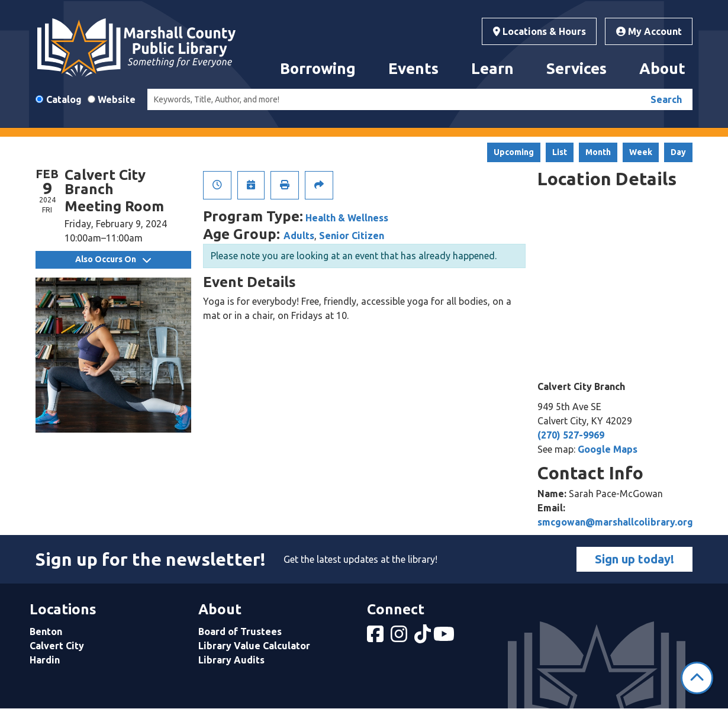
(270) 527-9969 (571, 435)
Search (666, 99)
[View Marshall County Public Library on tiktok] (424, 637)
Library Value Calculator (254, 646)
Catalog (64, 99)
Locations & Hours (539, 31)
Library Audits (231, 660)
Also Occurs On (113, 259)
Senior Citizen (352, 236)
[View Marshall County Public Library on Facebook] (376, 637)
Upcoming (514, 152)
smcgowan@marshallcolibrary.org (615, 522)
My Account (649, 31)
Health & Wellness (347, 218)
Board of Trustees (240, 631)
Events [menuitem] (413, 68)
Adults (299, 236)
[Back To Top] (697, 678)
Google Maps (608, 449)
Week (641, 152)
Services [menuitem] (576, 68)
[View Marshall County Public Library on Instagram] (400, 637)
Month (598, 152)
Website (117, 99)
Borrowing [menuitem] (318, 68)
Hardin (45, 660)
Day (678, 152)
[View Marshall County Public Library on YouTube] (445, 637)
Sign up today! (634, 559)
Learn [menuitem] (492, 68)
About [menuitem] (662, 68)
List (560, 152)
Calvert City (57, 646)
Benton (46, 631)
